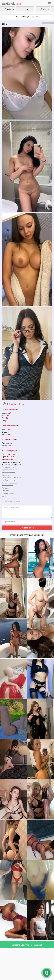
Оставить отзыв (27, 528)
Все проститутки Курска (27, 17)
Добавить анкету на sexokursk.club (27, 945)
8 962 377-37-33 (16, 404)
